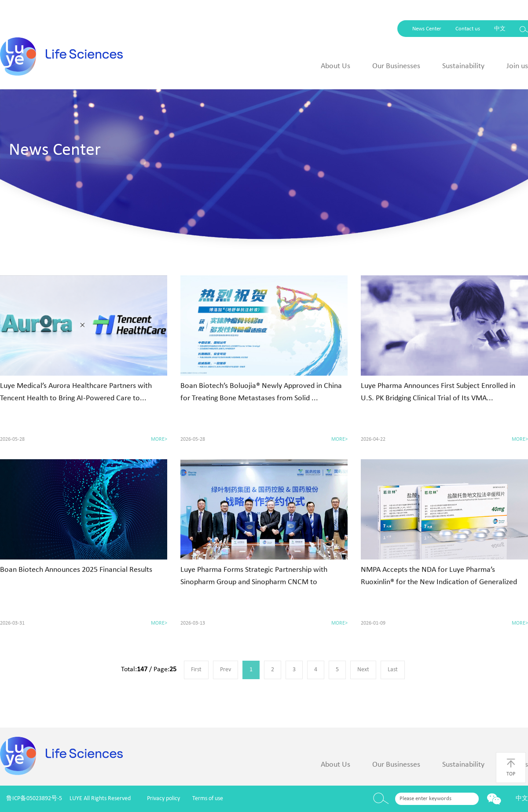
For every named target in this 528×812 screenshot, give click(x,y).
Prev (225, 670)
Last (393, 670)
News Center (427, 29)
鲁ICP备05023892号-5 (34, 799)
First (196, 670)
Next (363, 670)
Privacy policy (163, 799)
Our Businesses (396, 66)
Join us (517, 66)
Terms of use (208, 799)
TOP (511, 767)
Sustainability (463, 66)
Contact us (468, 29)
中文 (500, 29)
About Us (335, 66)
